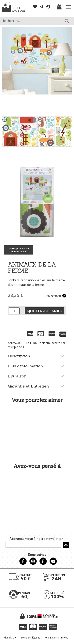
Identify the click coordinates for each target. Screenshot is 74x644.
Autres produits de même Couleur (19, 250)
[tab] (37, 356)
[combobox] (37, 21)
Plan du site (10, 638)
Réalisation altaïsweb (57, 638)
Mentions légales (31, 638)
